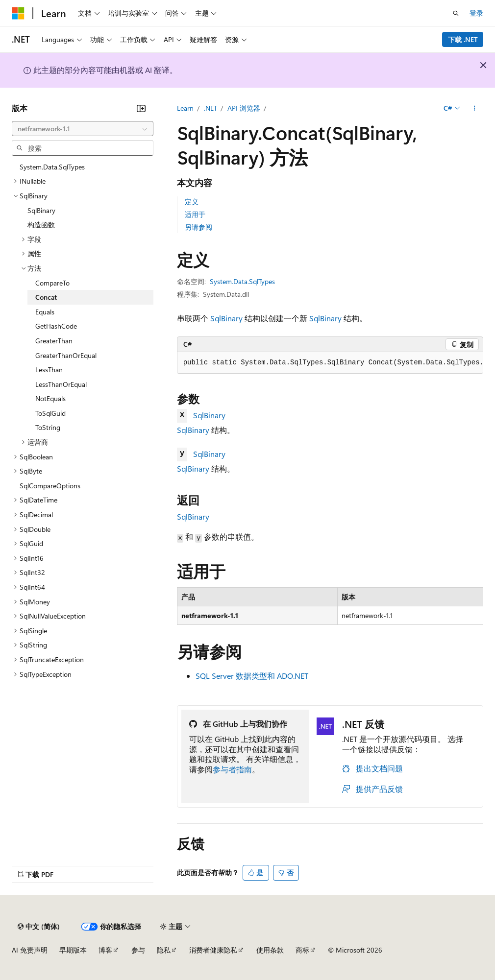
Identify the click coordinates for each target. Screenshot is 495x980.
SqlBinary (226, 318)
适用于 (195, 214)
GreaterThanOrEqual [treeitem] (66, 355)
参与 (138, 950)
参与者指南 (232, 769)
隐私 (164, 950)
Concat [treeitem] (46, 297)
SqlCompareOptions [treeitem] (50, 486)
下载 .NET (463, 39)
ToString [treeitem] (48, 427)
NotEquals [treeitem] (50, 398)
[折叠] (141, 108)
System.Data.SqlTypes (242, 281)
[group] (330, 363)
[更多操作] (475, 108)
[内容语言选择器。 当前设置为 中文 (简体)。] (39, 927)
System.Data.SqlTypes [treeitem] (52, 167)
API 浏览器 (244, 108)
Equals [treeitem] (45, 312)
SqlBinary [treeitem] (41, 210)
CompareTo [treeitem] (52, 283)
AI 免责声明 (30, 950)
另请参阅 (198, 227)
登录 (476, 13)
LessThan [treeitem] (49, 370)
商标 (302, 950)
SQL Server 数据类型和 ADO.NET (252, 676)
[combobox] (83, 129)
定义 (192, 202)
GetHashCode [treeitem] (56, 326)
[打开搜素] (456, 13)
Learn (185, 108)
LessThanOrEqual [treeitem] (61, 384)
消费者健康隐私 (213, 950)
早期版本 (73, 950)
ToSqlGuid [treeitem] (50, 413)
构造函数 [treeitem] (41, 225)
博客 (105, 950)
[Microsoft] (18, 13)
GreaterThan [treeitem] (54, 341)
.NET (210, 108)
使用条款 (270, 950)
